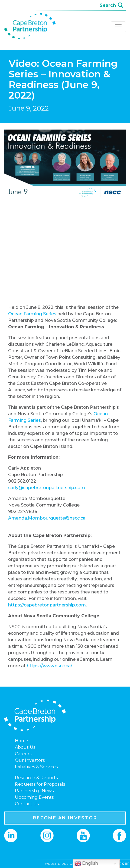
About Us (25, 747)
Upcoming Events (34, 797)
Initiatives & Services (36, 767)
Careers (23, 754)
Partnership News (34, 791)
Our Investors (30, 760)
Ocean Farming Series (32, 314)
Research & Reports (36, 778)
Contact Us (27, 804)
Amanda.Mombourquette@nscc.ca (47, 518)
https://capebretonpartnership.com (47, 605)
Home (22, 741)
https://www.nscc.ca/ (49, 666)
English (86, 864)
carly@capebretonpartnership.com (47, 488)
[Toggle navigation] (118, 27)
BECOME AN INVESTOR (65, 818)
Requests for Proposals (40, 784)
